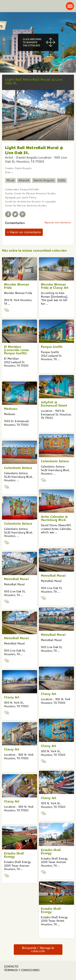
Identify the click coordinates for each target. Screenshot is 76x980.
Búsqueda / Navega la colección (38, 949)
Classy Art (49, 694)
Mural (10, 180)
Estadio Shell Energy (51, 852)
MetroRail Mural (53, 576)
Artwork (24, 180)
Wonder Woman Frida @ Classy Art (55, 286)
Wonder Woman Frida (17, 286)
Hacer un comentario (25, 232)
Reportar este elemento (58, 223)
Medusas (11, 409)
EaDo (62, 180)
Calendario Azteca (55, 461)
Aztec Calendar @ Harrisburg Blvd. (54, 518)
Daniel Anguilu (44, 180)
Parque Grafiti (52, 347)
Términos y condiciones (22, 970)
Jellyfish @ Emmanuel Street (54, 404)
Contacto (11, 967)
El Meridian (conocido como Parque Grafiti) (17, 350)
